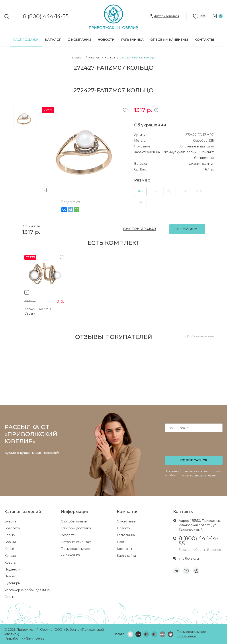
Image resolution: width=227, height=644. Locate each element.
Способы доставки (76, 528)
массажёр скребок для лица (27, 590)
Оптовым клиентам (169, 40)
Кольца (10, 556)
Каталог (53, 40)
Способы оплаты (74, 521)
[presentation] (194, 445)
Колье (9, 549)
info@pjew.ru (189, 559)
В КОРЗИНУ (187, 229)
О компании (79, 40)
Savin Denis (35, 638)
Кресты (10, 563)
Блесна (10, 521)
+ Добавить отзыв (199, 336)
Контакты (204, 40)
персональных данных (201, 475)
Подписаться (194, 460)
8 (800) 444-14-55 (46, 16)
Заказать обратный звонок (200, 550)
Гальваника (132, 40)
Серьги (10, 535)
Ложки (10, 576)
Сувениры (12, 583)
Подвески (13, 569)
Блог (121, 542)
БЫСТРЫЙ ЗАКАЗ (140, 229)
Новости (106, 40)
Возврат (67, 535)
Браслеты (12, 528)
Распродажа (26, 40)
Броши (10, 542)
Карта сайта (126, 556)
